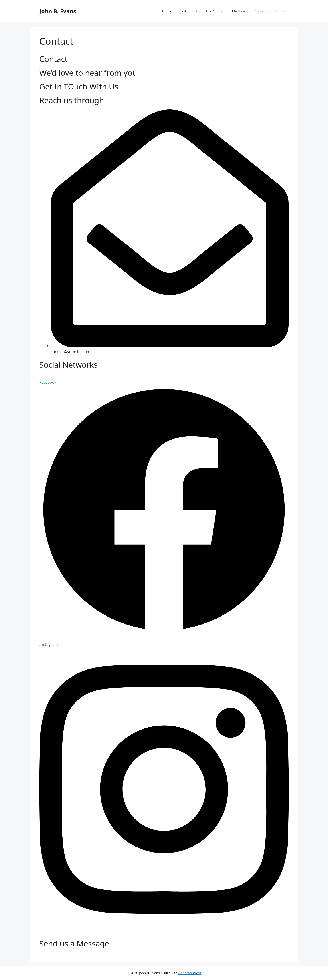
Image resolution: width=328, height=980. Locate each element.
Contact (261, 11)
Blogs (280, 11)
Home (167, 11)
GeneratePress (190, 973)
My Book (239, 11)
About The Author (209, 11)
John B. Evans (58, 11)
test (183, 11)
